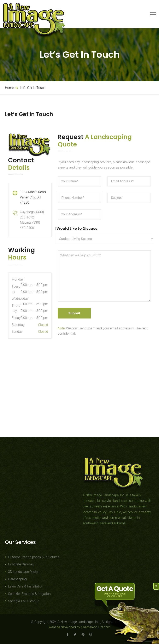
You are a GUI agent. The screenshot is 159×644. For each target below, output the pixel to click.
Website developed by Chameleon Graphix (79, 627)
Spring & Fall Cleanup (24, 601)
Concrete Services (21, 564)
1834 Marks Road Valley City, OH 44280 (33, 197)
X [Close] (156, 586)
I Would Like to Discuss (76, 228)
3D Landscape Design (24, 572)
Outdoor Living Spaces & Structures (34, 557)
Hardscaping (17, 579)
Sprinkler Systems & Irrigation (29, 594)
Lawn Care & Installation (26, 586)
